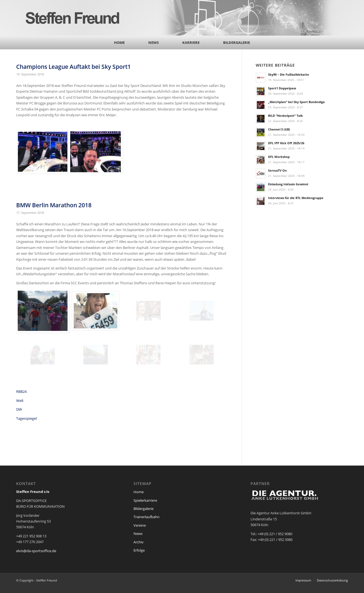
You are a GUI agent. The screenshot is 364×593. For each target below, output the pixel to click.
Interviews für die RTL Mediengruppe (296, 198)
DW (19, 409)
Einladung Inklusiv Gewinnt (288, 184)
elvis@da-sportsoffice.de (36, 551)
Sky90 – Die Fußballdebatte (289, 74)
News (138, 534)
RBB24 (21, 391)
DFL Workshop (279, 157)
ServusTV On (277, 170)
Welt (20, 401)
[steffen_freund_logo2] (78, 18)
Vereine (140, 525)
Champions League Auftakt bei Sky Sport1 (73, 67)
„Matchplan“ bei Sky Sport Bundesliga (296, 102)
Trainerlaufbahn (147, 517)
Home (139, 492)
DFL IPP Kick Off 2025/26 (286, 143)
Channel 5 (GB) (279, 129)
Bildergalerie (143, 509)
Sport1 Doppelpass (282, 88)
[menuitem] (119, 42)
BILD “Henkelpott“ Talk (285, 116)
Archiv (139, 542)
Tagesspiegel (26, 418)
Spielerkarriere (145, 500)
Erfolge (139, 550)
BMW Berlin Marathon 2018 (54, 205)
